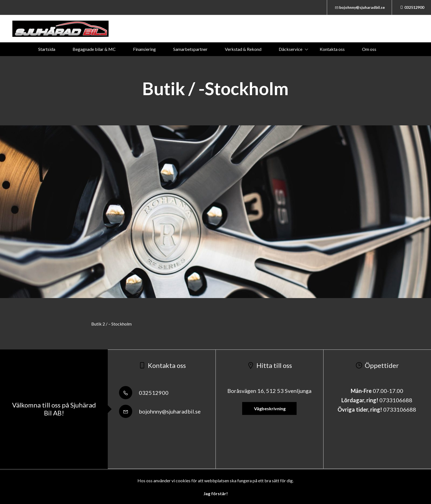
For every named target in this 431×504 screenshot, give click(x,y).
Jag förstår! (216, 493)
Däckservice (291, 49)
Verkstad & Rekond (243, 49)
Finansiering (144, 49)
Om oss (369, 49)
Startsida (47, 49)
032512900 (411, 7)
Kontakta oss (332, 49)
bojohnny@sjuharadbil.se (360, 7)
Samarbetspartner (190, 49)
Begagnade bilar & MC (94, 49)
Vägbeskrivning (269, 408)
